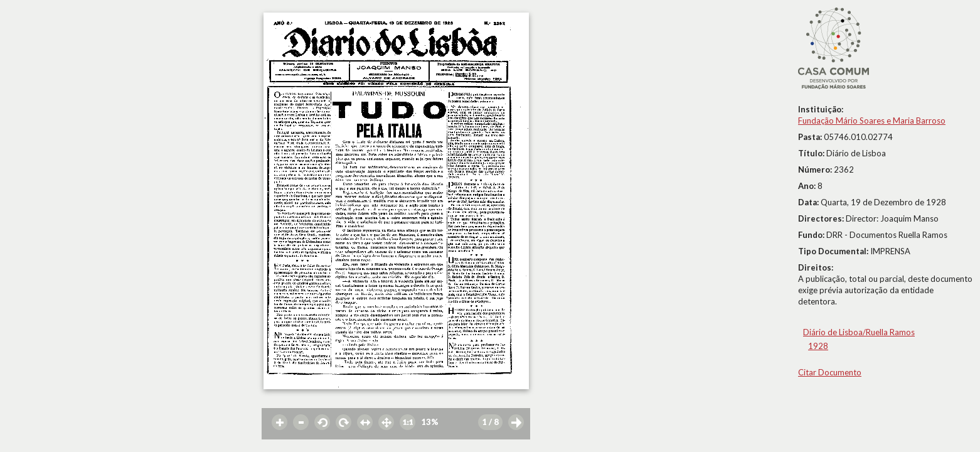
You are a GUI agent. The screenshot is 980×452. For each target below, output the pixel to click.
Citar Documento (830, 372)
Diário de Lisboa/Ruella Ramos (859, 332)
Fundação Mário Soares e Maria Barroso (872, 121)
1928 (818, 346)
